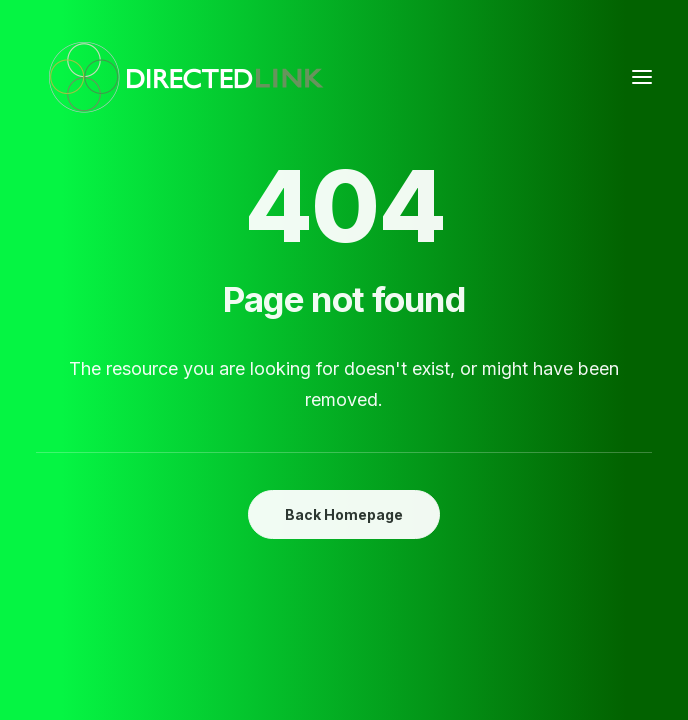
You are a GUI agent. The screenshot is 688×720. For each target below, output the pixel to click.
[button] (642, 77)
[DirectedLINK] (186, 77)
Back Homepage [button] (344, 514)
